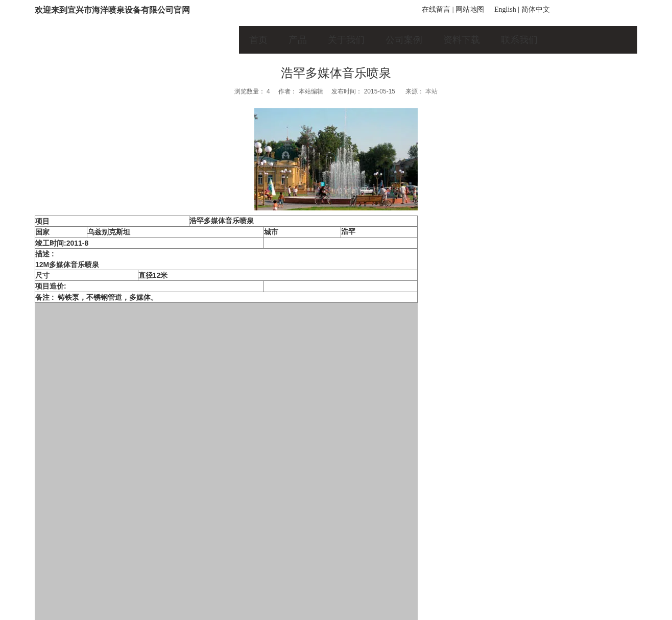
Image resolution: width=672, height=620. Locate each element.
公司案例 (404, 40)
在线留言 (436, 9)
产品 (298, 40)
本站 (431, 91)
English (505, 9)
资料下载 (462, 40)
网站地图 (470, 9)
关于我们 (346, 40)
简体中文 (536, 9)
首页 (258, 40)
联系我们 (519, 40)
